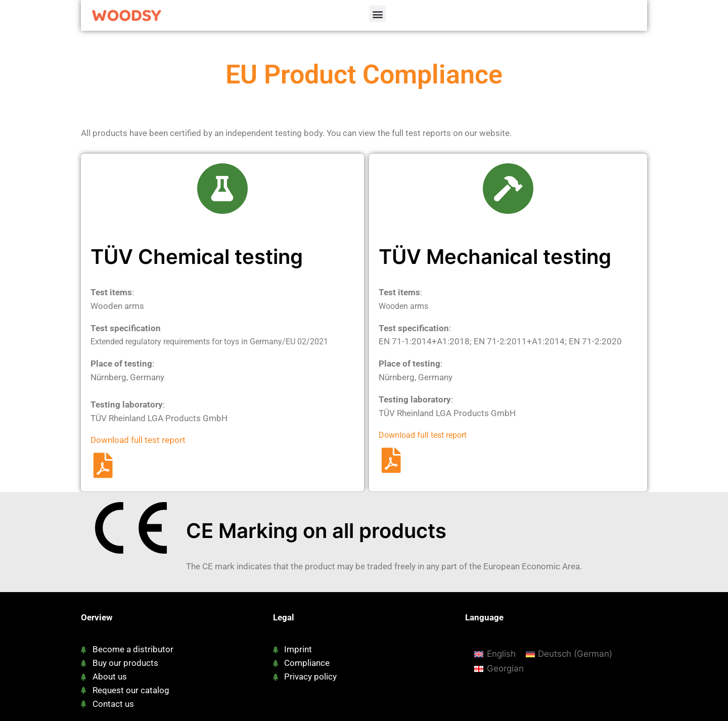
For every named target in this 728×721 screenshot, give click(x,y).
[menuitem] (495, 654)
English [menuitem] (501, 654)
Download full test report (138, 440)
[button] (377, 14)
